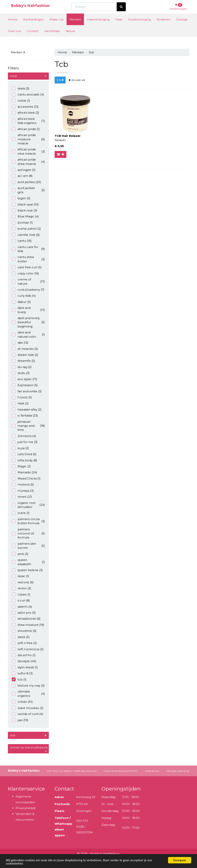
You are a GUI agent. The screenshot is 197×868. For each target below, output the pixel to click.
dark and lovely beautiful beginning (28, 322)
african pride (26, 129)
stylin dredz (25, 667)
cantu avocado (28, 94)
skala (21, 88)
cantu (22, 241)
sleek (21, 637)
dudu (21, 373)
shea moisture (28, 625)
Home (13, 27)
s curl (21, 600)
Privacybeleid (25, 808)
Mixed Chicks (26, 478)
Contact (33, 38)
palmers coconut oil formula (28, 533)
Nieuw (71, 38)
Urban (22, 702)
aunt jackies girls (28, 190)
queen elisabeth (28, 562)
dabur (21, 302)
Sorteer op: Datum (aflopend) (29, 749)
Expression (25, 385)
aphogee (24, 170)
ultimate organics (28, 693)
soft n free (24, 643)
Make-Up (57, 27)
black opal (25, 204)
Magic (21, 466)
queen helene (27, 570)
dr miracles (25, 349)
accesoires (25, 107)
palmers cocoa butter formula (28, 521)
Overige (182, 27)
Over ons (14, 38)
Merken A (18, 52)
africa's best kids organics (28, 121)
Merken (75, 27)
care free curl (27, 267)
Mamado (25, 472)
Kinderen (163, 27)
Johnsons (24, 436)
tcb (19, 679)
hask (20, 403)
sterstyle (24, 661)
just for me (25, 442)
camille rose (26, 235)
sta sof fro (24, 655)
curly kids (24, 296)
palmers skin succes (28, 546)
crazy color (25, 273)
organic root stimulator (28, 505)
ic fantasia (25, 415)
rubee (21, 594)
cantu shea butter (28, 259)
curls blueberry (28, 290)
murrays (23, 491)
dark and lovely (28, 310)
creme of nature (28, 281)
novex (22, 497)
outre (21, 513)
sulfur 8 (22, 673)
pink (20, 554)
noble (21, 101)
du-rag (22, 367)
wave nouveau (28, 708)
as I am (22, 176)
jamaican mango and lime (28, 426)
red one (23, 582)
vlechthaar (52, 38)
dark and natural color (28, 334)
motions (23, 484)
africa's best (25, 113)
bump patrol (26, 229)
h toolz (22, 397)
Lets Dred (24, 454)
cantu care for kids (28, 249)
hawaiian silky (27, 409)
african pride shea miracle (28, 162)
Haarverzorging (98, 27)
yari (20, 720)
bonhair (22, 223)
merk (14, 76)
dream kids (25, 355)
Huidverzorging (140, 27)
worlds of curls (27, 714)
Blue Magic (25, 216)
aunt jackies (26, 182)
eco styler (25, 379)
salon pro (24, 613)
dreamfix (23, 361)
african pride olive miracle (28, 151)
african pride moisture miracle (28, 139)
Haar (119, 27)
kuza (20, 448)
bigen (21, 198)
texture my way (28, 685)
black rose (25, 210)
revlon (22, 588)
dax (20, 343)
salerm (22, 607)
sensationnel (26, 619)
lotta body (25, 460)
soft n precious (28, 649)
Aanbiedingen (33, 27)
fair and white (27, 391)
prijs (13, 735)
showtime (24, 631)
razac (20, 576)
